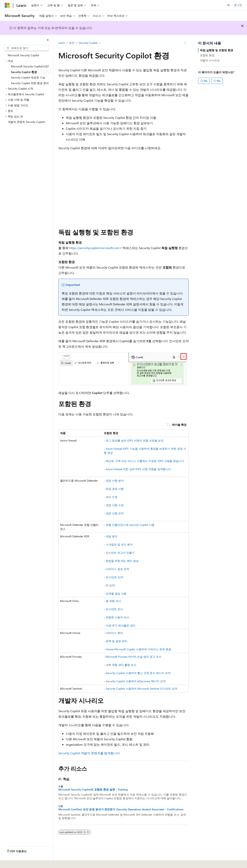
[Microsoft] (7, 5)
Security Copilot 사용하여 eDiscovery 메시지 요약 (136, 681)
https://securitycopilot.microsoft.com (94, 248)
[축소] (48, 40)
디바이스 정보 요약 (117, 569)
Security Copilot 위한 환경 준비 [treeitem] (30, 83)
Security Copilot (88, 43)
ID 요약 (110, 585)
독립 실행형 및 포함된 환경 (217, 50)
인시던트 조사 (114, 609)
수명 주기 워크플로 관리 (121, 625)
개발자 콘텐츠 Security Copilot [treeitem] (26, 122)
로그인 (238, 5)
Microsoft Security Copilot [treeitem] (24, 55)
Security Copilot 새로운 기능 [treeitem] (28, 77)
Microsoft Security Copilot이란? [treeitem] (30, 66)
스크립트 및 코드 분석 (119, 544)
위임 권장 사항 (115, 489)
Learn (62, 43)
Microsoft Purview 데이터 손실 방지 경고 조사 (134, 657)
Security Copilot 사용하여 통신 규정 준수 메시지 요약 (138, 673)
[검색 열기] (229, 5)
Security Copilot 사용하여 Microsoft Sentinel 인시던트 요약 (141, 689)
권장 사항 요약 (115, 513)
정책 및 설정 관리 (116, 641)
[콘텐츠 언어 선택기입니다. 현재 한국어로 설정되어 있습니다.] (13, 862)
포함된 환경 (207, 55)
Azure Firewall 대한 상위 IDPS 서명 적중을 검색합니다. (139, 469)
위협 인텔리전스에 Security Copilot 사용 (130, 525)
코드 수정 (112, 497)
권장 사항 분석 (115, 481)
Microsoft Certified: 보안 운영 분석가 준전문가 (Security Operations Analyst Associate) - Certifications (121, 809)
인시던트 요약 (114, 577)
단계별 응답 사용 (116, 594)
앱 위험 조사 (113, 601)
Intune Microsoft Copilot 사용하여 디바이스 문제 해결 (138, 649)
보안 (72, 43)
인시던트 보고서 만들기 (120, 553)
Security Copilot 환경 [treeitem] (24, 72)
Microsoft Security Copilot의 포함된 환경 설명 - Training (93, 790)
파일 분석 (112, 536)
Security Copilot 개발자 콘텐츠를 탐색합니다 (89, 753)
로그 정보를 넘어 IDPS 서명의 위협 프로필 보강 (135, 440)
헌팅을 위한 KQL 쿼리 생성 (122, 561)
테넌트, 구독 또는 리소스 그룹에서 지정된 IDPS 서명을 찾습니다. (145, 461)
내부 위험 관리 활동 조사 (121, 665)
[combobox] (27, 48)
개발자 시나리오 (210, 60)
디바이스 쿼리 (114, 633)
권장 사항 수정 (115, 505)
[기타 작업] (185, 43)
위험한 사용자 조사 (117, 617)
